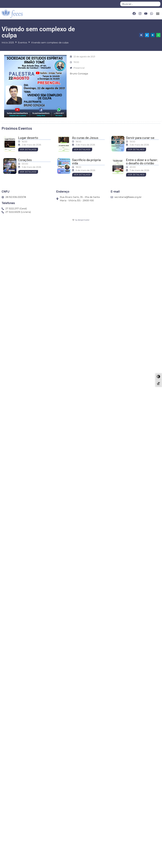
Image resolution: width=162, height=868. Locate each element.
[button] (158, 14)
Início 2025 (8, 43)
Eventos (23, 43)
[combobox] (140, 4)
